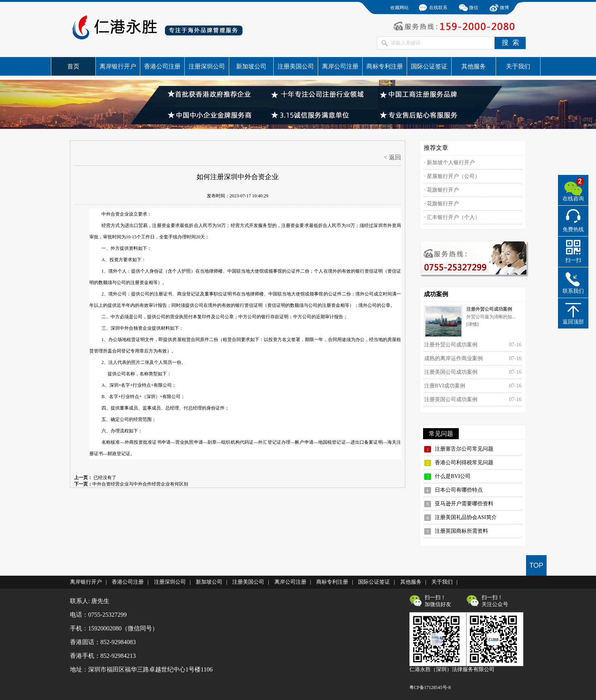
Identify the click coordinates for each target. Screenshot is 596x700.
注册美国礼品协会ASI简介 (466, 517)
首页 (73, 66)
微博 (504, 8)
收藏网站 (399, 8)
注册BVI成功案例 (445, 386)
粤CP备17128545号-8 (430, 687)
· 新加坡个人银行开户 (449, 163)
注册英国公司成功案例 (451, 399)
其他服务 (474, 66)
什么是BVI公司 (453, 476)
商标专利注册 (385, 66)
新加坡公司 (251, 66)
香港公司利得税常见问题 (464, 463)
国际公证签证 (429, 66)
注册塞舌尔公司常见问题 (464, 449)
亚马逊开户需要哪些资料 (464, 504)
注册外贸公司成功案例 (451, 345)
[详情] (472, 324)
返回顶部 (573, 322)
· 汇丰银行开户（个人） (452, 217)
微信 (474, 8)
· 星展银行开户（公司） (452, 176)
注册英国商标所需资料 (461, 531)
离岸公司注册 (340, 66)
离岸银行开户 (118, 66)
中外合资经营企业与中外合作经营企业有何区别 (140, 484)
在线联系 (438, 8)
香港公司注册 (162, 66)
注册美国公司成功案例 (451, 372)
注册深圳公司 (207, 66)
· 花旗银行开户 (441, 190)
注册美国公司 (296, 66)
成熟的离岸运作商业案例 (453, 358)
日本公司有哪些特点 (459, 490)
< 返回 (392, 157)
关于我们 (518, 66)
